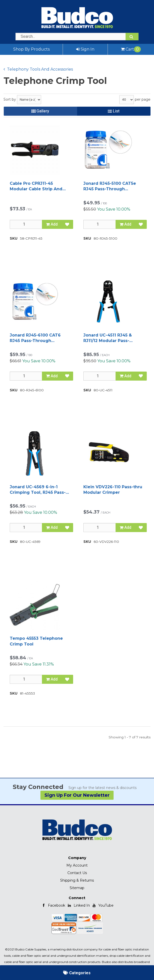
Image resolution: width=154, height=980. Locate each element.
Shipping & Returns (77, 880)
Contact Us (77, 873)
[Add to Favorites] (67, 224)
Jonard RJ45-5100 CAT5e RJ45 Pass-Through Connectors (110, 187)
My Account (77, 865)
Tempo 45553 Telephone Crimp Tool (36, 641)
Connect (77, 898)
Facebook (53, 905)
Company (77, 858)
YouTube (103, 905)
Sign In (85, 49)
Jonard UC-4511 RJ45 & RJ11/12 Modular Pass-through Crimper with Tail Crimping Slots (111, 338)
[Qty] (26, 224)
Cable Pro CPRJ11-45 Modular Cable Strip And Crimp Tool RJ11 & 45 (36, 187)
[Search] (132, 37)
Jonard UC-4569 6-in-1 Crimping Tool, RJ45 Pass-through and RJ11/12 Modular (38, 490)
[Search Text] (77, 37)
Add (52, 224)
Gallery (40, 111)
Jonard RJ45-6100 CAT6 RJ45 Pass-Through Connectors (35, 338)
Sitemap (77, 888)
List (114, 111)
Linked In (79, 905)
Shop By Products (31, 49)
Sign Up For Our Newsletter (77, 795)
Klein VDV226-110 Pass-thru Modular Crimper (113, 490)
